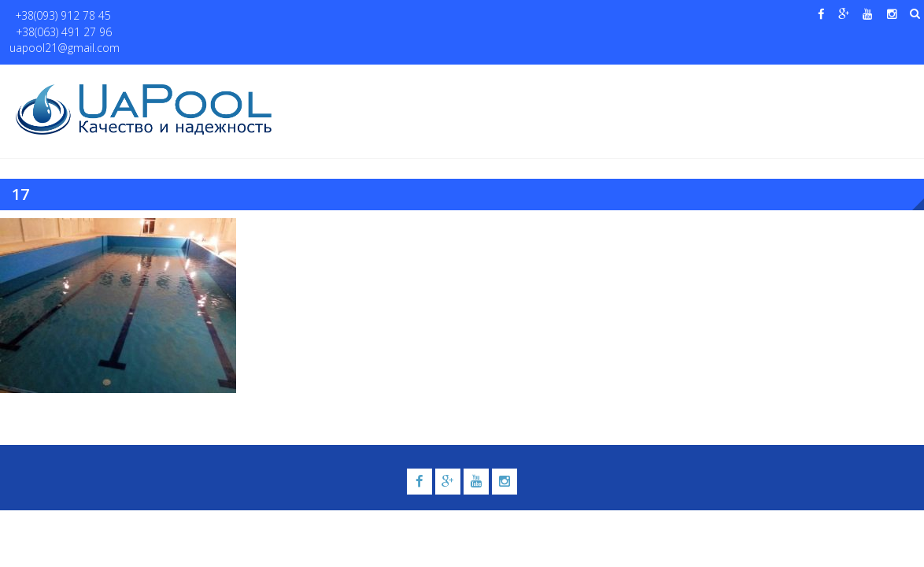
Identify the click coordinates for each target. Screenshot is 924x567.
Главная (316, 79)
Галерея (574, 79)
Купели (501, 79)
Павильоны (764, 79)
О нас (369, 79)
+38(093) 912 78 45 (56, 16)
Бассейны (425, 79)
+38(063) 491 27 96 (160, 16)
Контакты (852, 79)
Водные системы (657, 79)
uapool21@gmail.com (271, 16)
